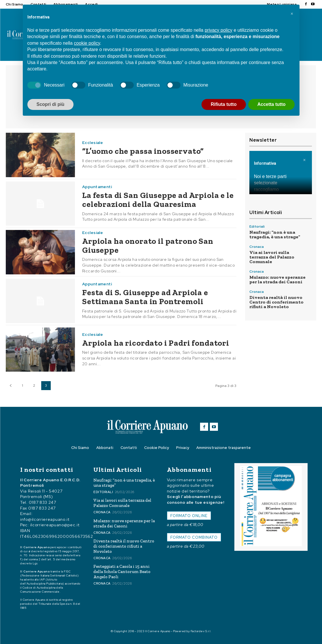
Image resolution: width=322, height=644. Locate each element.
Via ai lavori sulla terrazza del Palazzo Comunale (272, 257)
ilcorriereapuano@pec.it (55, 525)
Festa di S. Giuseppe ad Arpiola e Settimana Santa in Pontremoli (145, 297)
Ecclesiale (93, 143)
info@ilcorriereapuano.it (45, 519)
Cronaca (257, 247)
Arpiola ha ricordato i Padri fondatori (156, 343)
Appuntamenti (97, 187)
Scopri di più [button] (51, 104)
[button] (292, 14)
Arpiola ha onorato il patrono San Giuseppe (148, 246)
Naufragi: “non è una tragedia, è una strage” (275, 234)
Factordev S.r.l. (201, 631)
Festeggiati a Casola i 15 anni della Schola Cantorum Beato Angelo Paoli (122, 572)
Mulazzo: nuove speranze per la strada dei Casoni (277, 279)
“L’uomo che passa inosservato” (143, 151)
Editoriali (257, 226)
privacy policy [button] (219, 30)
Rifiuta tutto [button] (224, 104)
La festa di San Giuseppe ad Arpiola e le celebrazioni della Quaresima (158, 200)
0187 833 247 (43, 503)
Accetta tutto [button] (272, 104)
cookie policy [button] (87, 43)
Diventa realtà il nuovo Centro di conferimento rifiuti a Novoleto (276, 302)
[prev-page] (11, 386)
